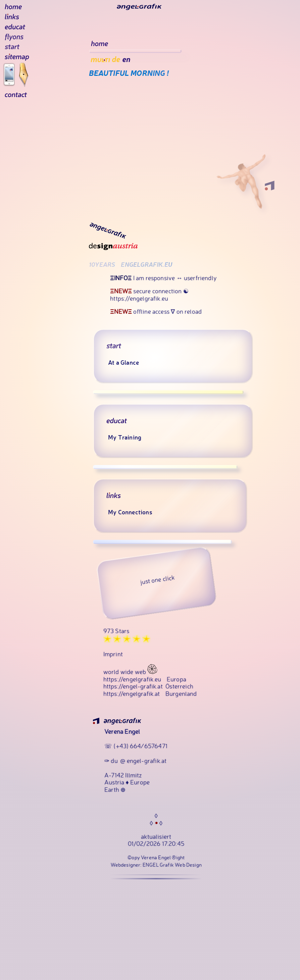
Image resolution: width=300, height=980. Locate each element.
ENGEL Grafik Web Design (172, 883)
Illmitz (133, 793)
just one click (158, 598)
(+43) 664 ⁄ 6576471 (140, 764)
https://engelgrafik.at (132, 712)
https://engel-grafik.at (133, 704)
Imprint (113, 672)
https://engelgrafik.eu (132, 697)
